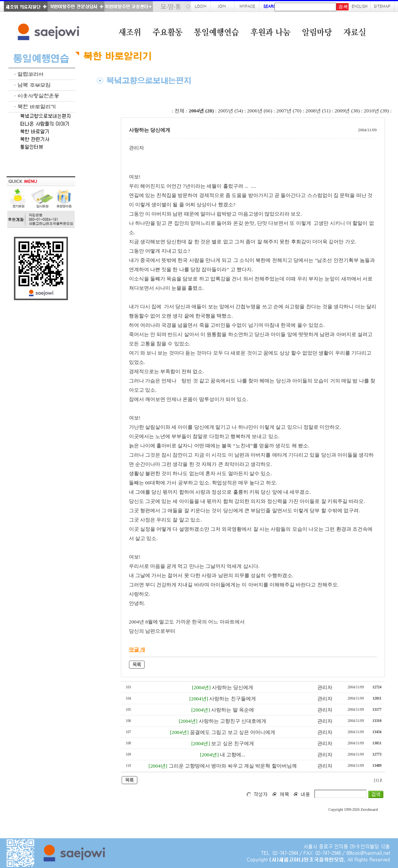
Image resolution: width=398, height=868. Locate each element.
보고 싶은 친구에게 (233, 743)
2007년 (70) (289, 111)
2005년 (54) (230, 111)
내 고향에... (233, 755)
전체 (180, 111)
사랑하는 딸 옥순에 (233, 710)
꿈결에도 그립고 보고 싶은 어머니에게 (233, 732)
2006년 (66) (260, 111)
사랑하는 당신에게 (233, 687)
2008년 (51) (318, 111)
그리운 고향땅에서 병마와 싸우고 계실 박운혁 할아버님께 (233, 766)
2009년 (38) (347, 111)
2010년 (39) (376, 111)
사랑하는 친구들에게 (232, 699)
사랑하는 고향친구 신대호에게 (233, 721)
